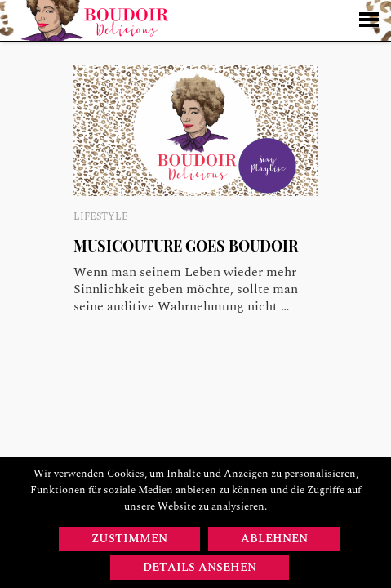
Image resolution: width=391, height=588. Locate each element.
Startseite (94, 20)
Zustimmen (129, 539)
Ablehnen (274, 539)
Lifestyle (101, 217)
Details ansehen (200, 567)
